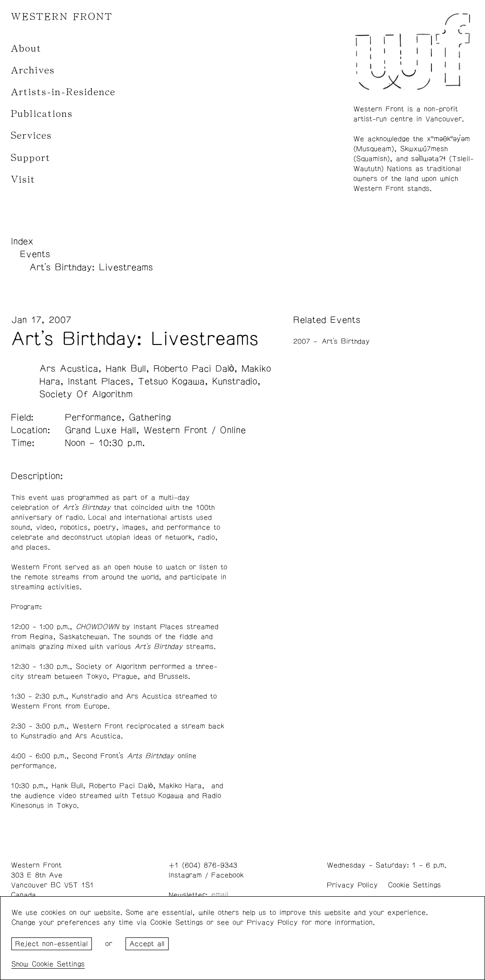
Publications (42, 114)
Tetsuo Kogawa (171, 381)
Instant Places (99, 381)
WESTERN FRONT (62, 17)
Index (22, 241)
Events (35, 254)
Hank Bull (126, 369)
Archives (33, 70)
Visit (23, 180)
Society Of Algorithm (86, 394)
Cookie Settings (414, 885)
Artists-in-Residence (63, 92)
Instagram (185, 875)
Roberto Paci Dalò (194, 369)
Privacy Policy (352, 885)
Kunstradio (235, 381)
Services (31, 136)
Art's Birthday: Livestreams (91, 267)
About (26, 49)
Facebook (227, 875)
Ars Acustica (69, 369)
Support (31, 158)
